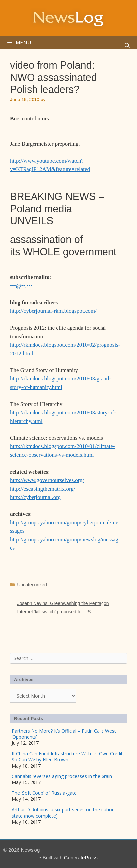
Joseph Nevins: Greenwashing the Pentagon (63, 603)
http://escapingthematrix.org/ (43, 489)
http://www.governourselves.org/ (47, 480)
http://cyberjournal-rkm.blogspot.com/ (53, 311)
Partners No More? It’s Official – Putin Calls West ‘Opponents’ (64, 734)
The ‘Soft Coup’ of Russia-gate (44, 793)
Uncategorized (32, 585)
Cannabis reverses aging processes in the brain (62, 776)
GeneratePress (81, 858)
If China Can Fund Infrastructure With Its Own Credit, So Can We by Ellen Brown (68, 756)
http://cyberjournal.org (35, 497)
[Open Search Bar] (127, 46)
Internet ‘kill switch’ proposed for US (54, 612)
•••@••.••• (21, 286)
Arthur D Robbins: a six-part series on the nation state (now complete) (63, 812)
